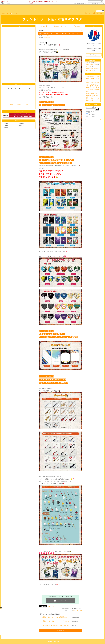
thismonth (19, 104)
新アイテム (47, 38)
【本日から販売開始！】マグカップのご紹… (56, 621)
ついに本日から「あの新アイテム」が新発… (56, 625)
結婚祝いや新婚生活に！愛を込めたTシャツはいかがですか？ (93, 95)
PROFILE (15, 13)
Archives (19, 121)
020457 (99, 11)
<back (11, 104)
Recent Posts (93, 74)
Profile (94, 26)
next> (27, 104)
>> (80, 3)
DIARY (9, 13)
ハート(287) (46, 36)
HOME (4, 13)
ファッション (7, 3)
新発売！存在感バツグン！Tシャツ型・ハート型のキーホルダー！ (58, 33)
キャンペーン (90, 70)
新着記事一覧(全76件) (61, 26)
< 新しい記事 (43, 26)
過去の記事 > (78, 26)
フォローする (94, 55)
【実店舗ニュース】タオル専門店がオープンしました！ (93, 79)
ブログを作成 (94, 3)
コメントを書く (78, 610)
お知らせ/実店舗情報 (92, 68)
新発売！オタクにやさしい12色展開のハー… (56, 617)
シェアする (51, 606)
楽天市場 (102, 3)
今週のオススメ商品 (91, 65)
